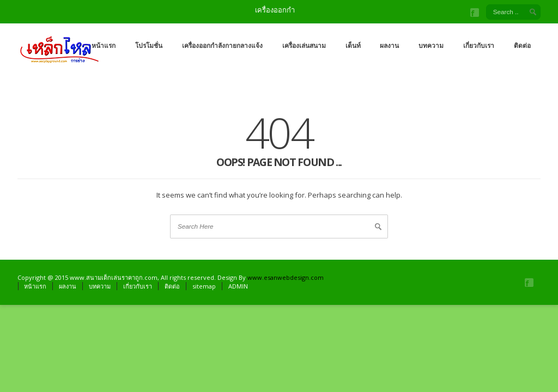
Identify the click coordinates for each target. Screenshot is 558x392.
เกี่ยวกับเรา (479, 45)
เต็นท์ (353, 45)
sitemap (204, 286)
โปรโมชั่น (149, 45)
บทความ (431, 45)
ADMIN (238, 286)
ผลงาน (389, 45)
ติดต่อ (522, 45)
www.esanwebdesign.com (286, 277)
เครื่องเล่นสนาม (304, 45)
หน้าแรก (104, 45)
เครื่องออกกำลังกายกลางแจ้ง (222, 45)
